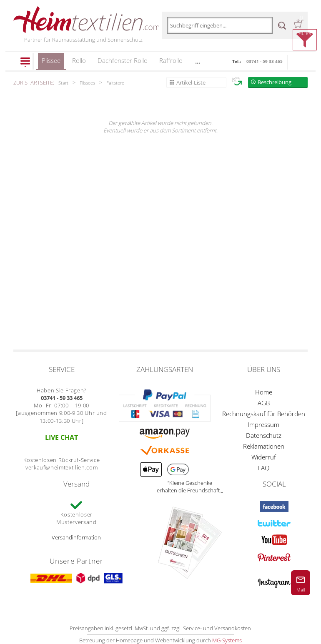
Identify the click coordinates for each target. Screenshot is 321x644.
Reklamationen (264, 446)
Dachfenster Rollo (123, 60)
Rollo (79, 60)
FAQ (263, 468)
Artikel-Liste (191, 82)
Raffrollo (171, 60)
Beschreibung (275, 82)
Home (264, 392)
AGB (264, 403)
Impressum (263, 424)
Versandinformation (76, 537)
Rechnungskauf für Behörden (264, 414)
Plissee (51, 63)
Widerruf (264, 457)
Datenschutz (264, 435)
